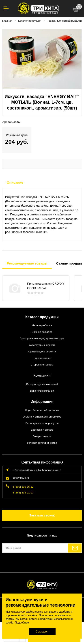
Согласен (42, 631)
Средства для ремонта (42, 351)
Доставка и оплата (42, 430)
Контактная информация (42, 462)
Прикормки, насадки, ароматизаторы (42, 338)
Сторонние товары (42, 364)
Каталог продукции (42, 317)
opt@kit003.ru (21, 478)
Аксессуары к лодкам (42, 345)
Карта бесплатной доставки (42, 410)
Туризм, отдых (42, 358)
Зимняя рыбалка (42, 332)
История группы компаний (42, 384)
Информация (42, 402)
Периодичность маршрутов (42, 423)
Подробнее (22, 623)
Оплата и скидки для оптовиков (42, 417)
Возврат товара (42, 436)
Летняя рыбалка (42, 325)
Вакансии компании (42, 391)
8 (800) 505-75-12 (23, 487)
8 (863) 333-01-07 (23, 492)
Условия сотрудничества (42, 443)
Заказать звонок (42, 515)
